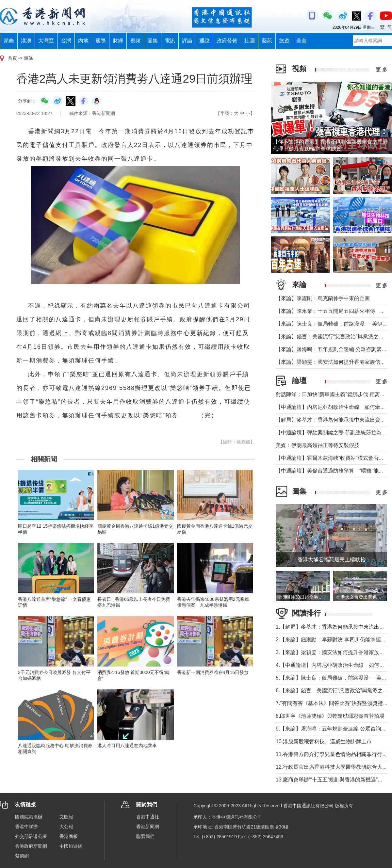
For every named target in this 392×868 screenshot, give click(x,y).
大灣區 (46, 41)
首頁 (12, 58)
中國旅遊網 (71, 846)
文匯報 (66, 817)
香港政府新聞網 (31, 846)
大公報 (66, 827)
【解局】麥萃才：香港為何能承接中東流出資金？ (333, 420)
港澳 (26, 41)
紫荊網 (22, 856)
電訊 (170, 41)
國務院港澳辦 (29, 817)
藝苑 (267, 41)
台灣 (66, 41)
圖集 (153, 41)
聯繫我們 (145, 836)
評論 (187, 41)
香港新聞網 (148, 827)
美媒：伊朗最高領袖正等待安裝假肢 (318, 445)
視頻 (135, 41)
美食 (302, 41)
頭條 (9, 41)
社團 (250, 41)
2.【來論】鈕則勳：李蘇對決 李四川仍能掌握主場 (334, 640)
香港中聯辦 (26, 827)
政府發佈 (227, 41)
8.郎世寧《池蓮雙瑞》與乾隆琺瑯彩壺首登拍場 (330, 716)
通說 (204, 41)
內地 (83, 41)
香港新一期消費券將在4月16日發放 (213, 672)
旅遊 (284, 41)
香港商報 (69, 836)
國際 (101, 41)
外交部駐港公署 (31, 836)
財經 (118, 41)
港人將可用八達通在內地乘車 (127, 746)
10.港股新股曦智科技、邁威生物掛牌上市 (324, 741)
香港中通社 (148, 817)
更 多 (382, 70)
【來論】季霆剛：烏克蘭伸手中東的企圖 (323, 298)
